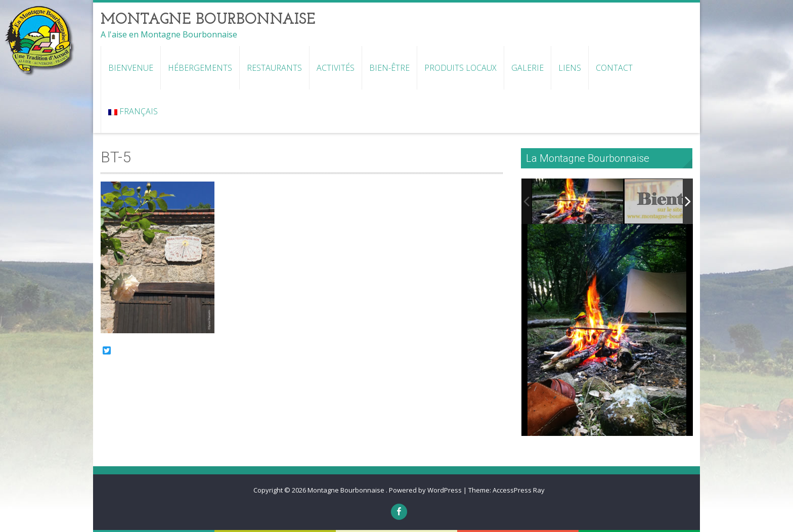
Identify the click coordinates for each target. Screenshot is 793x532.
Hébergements (200, 68)
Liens (570, 68)
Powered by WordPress (425, 490)
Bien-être (389, 68)
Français (133, 111)
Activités (336, 68)
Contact (614, 68)
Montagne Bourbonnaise (347, 490)
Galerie (527, 68)
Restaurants (274, 68)
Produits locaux (460, 68)
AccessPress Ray (519, 490)
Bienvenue (131, 68)
